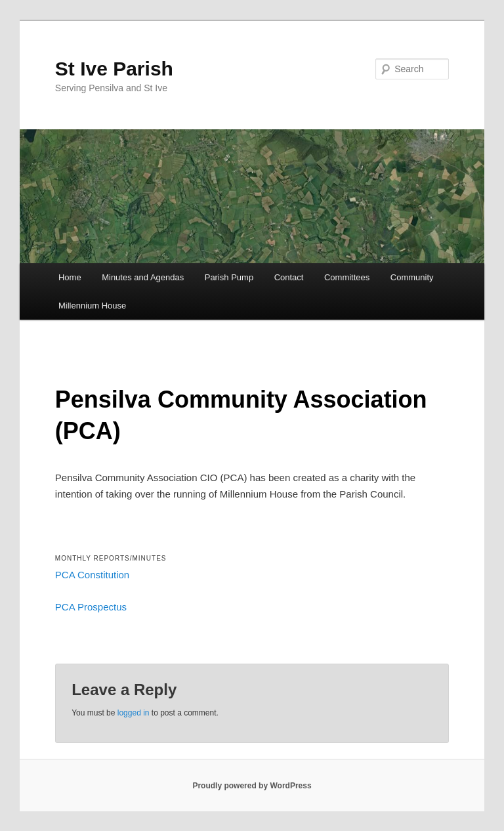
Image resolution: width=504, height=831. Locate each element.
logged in (134, 713)
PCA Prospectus (91, 607)
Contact (289, 277)
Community (412, 277)
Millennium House (92, 306)
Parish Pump (229, 277)
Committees (347, 277)
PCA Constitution (92, 575)
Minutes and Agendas (143, 277)
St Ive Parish (114, 69)
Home (70, 277)
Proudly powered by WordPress (252, 786)
